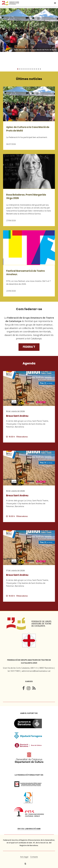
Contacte (34, 857)
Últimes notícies (29, 79)
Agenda (29, 363)
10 (36, 69)
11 (38, 69)
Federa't (29, 347)
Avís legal (24, 857)
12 (40, 69)
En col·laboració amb (29, 829)
